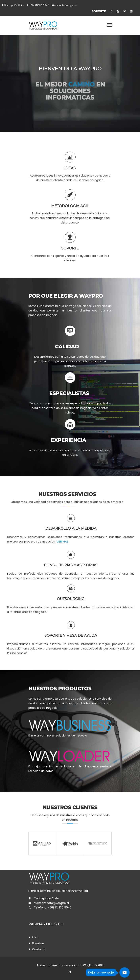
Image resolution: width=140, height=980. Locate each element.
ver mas (62, 406)
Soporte (99, 11)
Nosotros (38, 943)
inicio (36, 937)
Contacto (39, 949)
